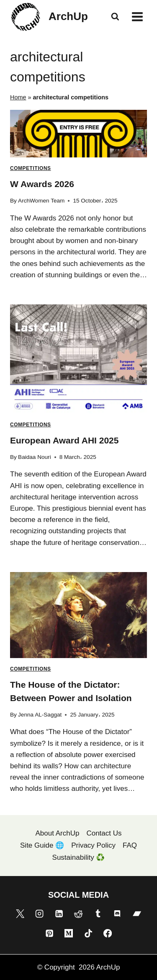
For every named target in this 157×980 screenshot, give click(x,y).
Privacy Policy (93, 845)
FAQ (130, 845)
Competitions (31, 168)
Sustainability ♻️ (79, 857)
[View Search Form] (115, 17)
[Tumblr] (98, 914)
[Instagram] (39, 914)
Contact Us (104, 833)
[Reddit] (78, 914)
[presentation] (78, 134)
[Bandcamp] (137, 914)
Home (18, 97)
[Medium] (69, 933)
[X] (20, 914)
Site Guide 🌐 (42, 845)
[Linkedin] (59, 914)
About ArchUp (58, 833)
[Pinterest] (49, 933)
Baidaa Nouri (35, 457)
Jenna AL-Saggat (40, 715)
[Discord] (117, 914)
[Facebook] (108, 933)
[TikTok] (88, 933)
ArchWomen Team (41, 201)
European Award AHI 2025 (64, 440)
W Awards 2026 (42, 184)
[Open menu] (137, 16)
